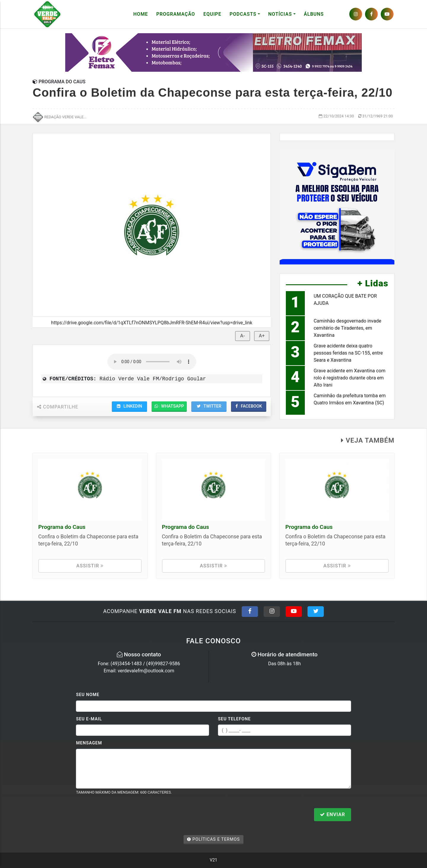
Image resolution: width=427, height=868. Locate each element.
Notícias (280, 14)
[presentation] (121, 815)
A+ (262, 336)
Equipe (212, 14)
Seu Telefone (234, 719)
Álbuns (314, 14)
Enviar (332, 814)
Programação (176, 14)
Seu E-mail (89, 719)
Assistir (90, 566)
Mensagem (89, 743)
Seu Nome (88, 695)
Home (141, 14)
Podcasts (243, 14)
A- (243, 336)
